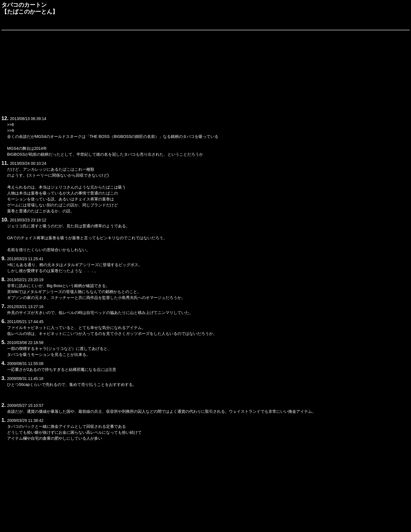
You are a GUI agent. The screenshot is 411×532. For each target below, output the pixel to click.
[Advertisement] (171, 72)
